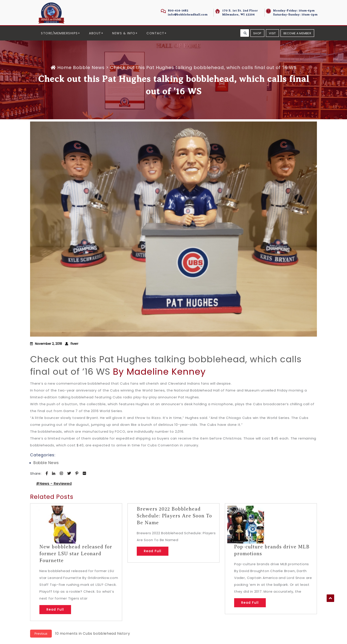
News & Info (124, 33)
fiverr (74, 344)
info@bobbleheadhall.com (188, 14)
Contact (155, 33)
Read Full (55, 609)
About (95, 33)
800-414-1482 (178, 11)
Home (62, 67)
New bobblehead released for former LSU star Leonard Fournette (76, 554)
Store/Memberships (59, 33)
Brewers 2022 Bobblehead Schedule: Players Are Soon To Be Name (174, 516)
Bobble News (89, 67)
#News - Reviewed (54, 484)
